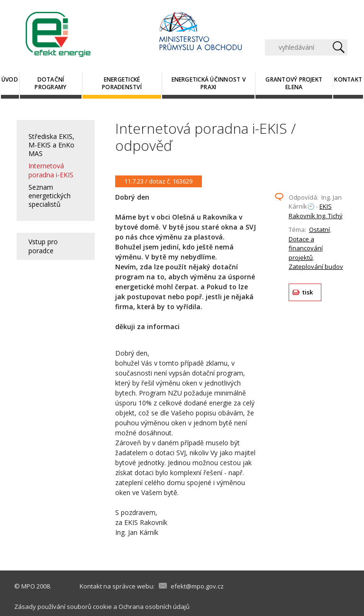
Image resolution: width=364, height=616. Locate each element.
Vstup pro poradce (43, 246)
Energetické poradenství (122, 83)
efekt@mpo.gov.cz (197, 586)
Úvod (10, 79)
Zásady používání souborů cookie (63, 607)
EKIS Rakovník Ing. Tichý (316, 211)
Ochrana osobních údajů (154, 607)
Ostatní (319, 230)
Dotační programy (50, 83)
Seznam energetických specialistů (50, 196)
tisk (308, 292)
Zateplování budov (316, 267)
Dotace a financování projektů (306, 248)
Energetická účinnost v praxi (209, 83)
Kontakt (348, 79)
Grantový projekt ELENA (294, 83)
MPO (28, 586)
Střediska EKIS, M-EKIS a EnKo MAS (51, 145)
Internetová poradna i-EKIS (51, 170)
